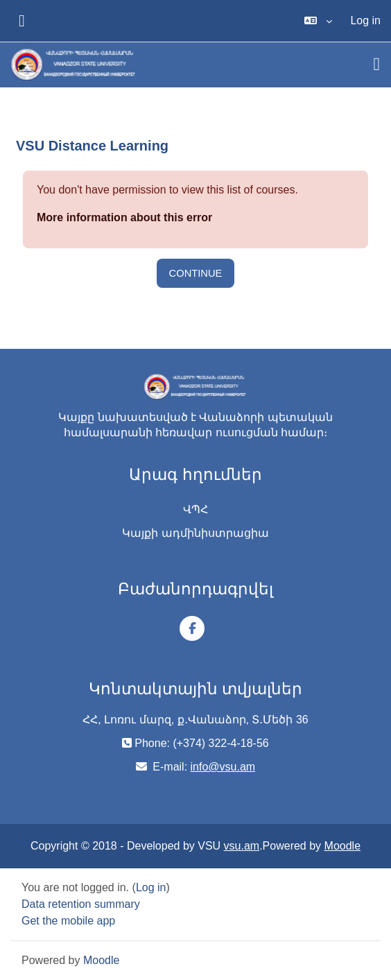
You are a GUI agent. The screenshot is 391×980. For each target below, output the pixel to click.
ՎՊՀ (195, 509)
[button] (318, 21)
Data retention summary (81, 904)
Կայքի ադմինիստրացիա (195, 533)
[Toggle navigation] (377, 65)
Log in (365, 20)
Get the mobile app (68, 921)
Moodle (342, 846)
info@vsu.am (223, 767)
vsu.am (242, 846)
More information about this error (124, 217)
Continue (196, 273)
